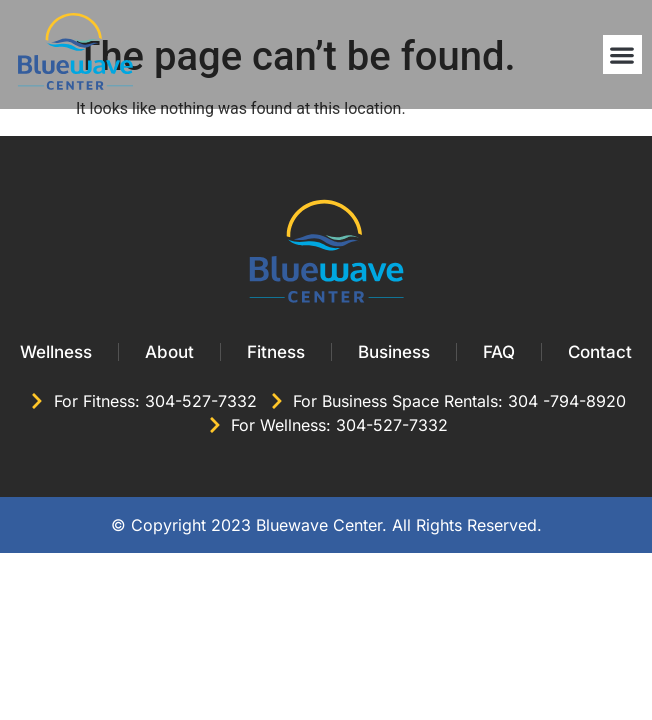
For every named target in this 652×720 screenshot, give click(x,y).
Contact (600, 352)
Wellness (56, 352)
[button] (622, 54)
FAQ (499, 352)
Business (394, 352)
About (169, 352)
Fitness (276, 352)
